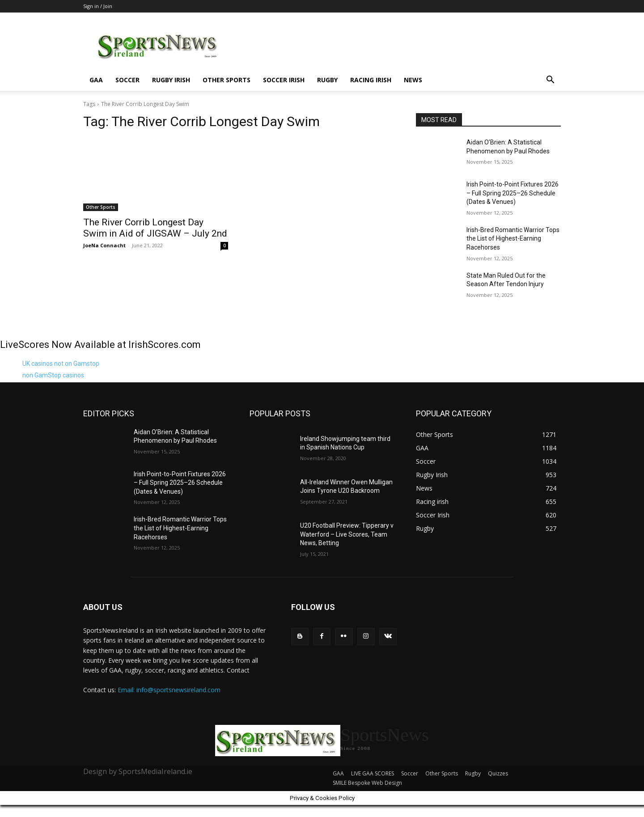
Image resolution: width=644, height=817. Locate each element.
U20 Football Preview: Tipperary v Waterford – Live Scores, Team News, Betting (347, 534)
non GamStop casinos (53, 375)
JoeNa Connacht (104, 245)
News (413, 80)
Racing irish (371, 80)
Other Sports (227, 80)
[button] (550, 81)
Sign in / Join (98, 6)
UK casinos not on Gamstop (61, 364)
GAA (96, 80)
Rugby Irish (171, 80)
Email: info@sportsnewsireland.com (169, 690)
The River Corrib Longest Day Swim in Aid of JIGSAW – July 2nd (155, 228)
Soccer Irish (284, 80)
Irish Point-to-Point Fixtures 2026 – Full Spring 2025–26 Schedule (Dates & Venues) (513, 193)
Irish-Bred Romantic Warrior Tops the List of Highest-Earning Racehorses (513, 239)
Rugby (327, 80)
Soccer (127, 80)
